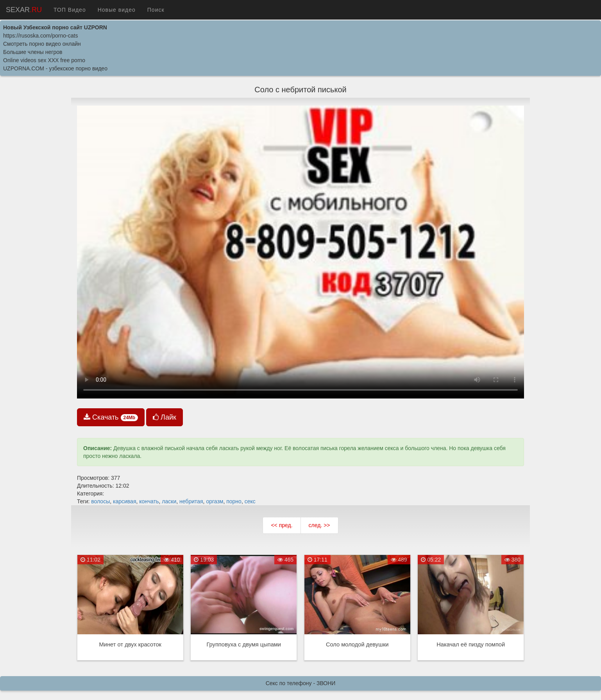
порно (234, 501)
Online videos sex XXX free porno (44, 60)
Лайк (165, 417)
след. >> (319, 525)
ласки (169, 501)
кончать (149, 501)
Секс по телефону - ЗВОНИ (301, 683)
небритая (191, 501)
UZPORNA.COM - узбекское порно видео (55, 68)
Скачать (111, 417)
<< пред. (282, 525)
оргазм (215, 501)
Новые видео (117, 10)
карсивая (124, 501)
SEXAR (24, 10)
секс (250, 501)
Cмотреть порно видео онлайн (42, 44)
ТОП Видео (70, 10)
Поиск (156, 10)
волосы (100, 501)
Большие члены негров (33, 52)
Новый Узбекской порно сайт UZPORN (55, 27)
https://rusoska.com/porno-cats (40, 36)
